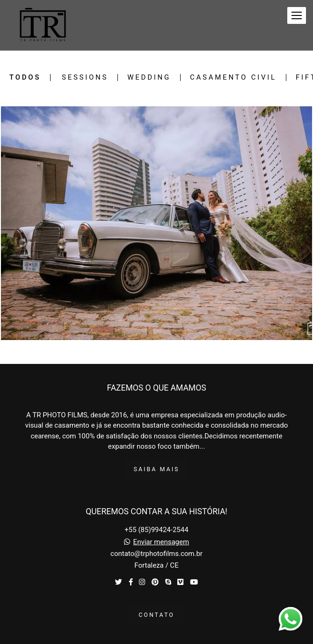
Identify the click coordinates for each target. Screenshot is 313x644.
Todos (25, 78)
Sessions (85, 78)
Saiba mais (157, 469)
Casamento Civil (233, 78)
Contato (156, 615)
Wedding (149, 78)
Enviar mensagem (161, 542)
